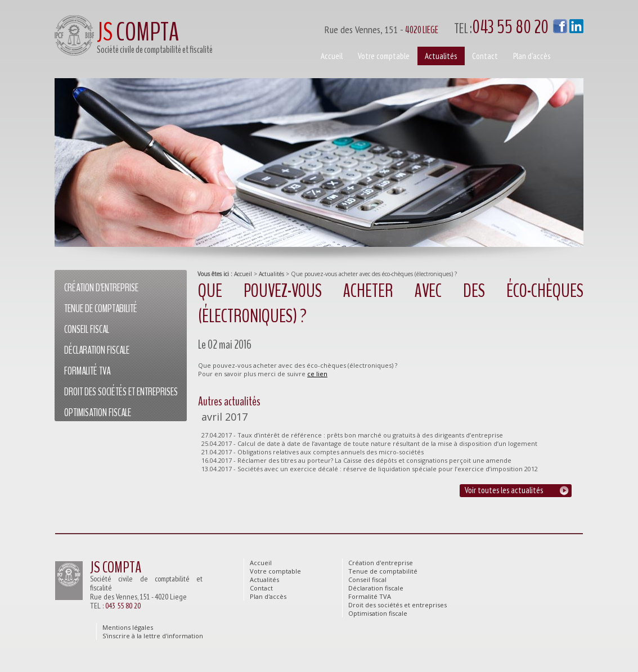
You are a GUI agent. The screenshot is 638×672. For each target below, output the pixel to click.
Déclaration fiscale (97, 350)
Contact (485, 56)
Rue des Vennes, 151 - (443, 27)
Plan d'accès (532, 56)
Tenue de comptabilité (101, 309)
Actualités (271, 274)
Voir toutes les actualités (504, 490)
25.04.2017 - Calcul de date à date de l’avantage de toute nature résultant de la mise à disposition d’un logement (369, 443)
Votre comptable (384, 56)
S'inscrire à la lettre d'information (153, 636)
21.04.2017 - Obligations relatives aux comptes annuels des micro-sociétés (313, 452)
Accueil (243, 274)
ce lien (317, 374)
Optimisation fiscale (98, 413)
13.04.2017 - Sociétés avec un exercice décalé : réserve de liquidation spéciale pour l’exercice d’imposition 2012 (370, 469)
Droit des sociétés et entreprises (121, 392)
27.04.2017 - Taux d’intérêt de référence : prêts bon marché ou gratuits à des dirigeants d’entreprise (352, 435)
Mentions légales (128, 627)
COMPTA (138, 32)
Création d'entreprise (101, 288)
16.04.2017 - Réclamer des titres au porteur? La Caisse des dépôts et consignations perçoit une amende (356, 460)
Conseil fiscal (87, 330)
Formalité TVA (87, 371)
